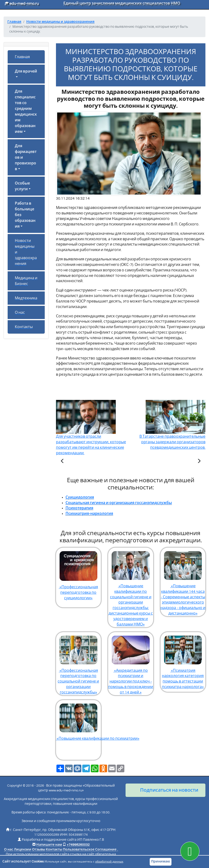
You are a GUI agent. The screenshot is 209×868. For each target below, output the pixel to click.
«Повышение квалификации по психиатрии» (79, 720)
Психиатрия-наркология (89, 514)
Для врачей (26, 71)
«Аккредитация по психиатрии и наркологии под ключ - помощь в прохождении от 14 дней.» (131, 663)
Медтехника (26, 298)
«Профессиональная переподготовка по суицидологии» (79, 574)
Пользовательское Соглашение (90, 850)
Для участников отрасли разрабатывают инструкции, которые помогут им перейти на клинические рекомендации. (91, 435)
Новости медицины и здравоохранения (26, 252)
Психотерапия (79, 508)
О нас (20, 313)
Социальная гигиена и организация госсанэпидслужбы (119, 503)
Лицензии (23, 850)
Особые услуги (22, 186)
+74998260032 (78, 845)
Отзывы (39, 850)
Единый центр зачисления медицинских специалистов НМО (122, 3)
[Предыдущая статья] (62, 462)
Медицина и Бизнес (26, 281)
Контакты (24, 327)
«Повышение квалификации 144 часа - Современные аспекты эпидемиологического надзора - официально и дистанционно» (183, 581)
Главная (22, 57)
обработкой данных (109, 862)
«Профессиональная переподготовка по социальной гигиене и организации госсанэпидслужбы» (79, 663)
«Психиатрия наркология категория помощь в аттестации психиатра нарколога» (183, 661)
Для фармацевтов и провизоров (26, 157)
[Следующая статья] (199, 462)
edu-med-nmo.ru (22, 4)
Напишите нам (49, 845)
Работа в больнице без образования (25, 215)
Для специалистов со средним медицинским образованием (26, 112)
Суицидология (80, 497)
